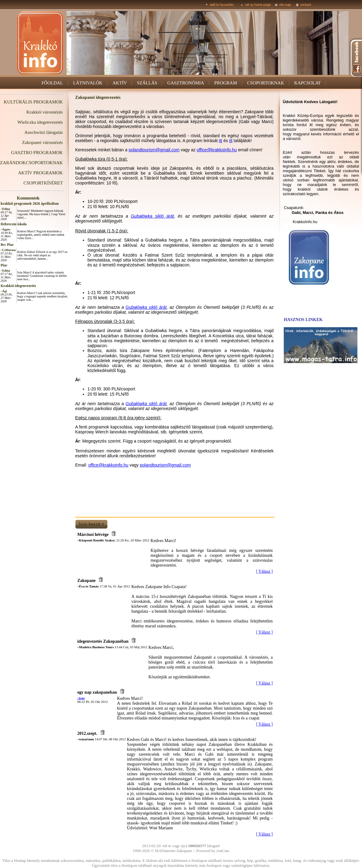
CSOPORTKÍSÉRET (43, 183)
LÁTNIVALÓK (88, 83)
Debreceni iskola (14, 224)
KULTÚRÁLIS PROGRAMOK (33, 102)
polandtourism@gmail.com (154, 150)
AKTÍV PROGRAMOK (40, 173)
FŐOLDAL (52, 83)
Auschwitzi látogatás (43, 132)
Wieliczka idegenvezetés (40, 122)
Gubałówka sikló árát (152, 216)
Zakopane (184, 851)
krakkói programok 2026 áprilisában (30, 203)
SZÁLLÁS (147, 83)
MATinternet (165, 851)
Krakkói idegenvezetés (18, 286)
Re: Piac (7, 245)
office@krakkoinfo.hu (217, 150)
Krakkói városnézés (45, 112)
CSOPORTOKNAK (266, 83)
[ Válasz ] (264, 571)
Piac (4, 265)
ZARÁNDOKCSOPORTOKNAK (31, 163)
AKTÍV (120, 83)
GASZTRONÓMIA (186, 83)
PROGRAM (225, 83)
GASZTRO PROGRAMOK (37, 153)
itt (220, 141)
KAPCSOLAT (308, 83)
